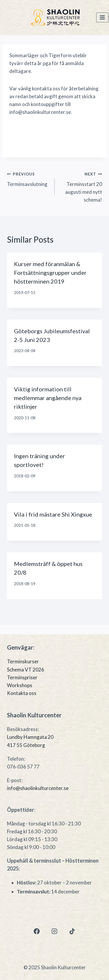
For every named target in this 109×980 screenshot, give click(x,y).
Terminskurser (23, 661)
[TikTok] (72, 931)
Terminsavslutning (28, 178)
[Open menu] (102, 18)
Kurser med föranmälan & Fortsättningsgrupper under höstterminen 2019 (50, 273)
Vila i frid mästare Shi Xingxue (53, 514)
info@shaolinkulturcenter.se (38, 788)
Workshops (20, 685)
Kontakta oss (22, 693)
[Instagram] (54, 931)
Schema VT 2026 (26, 670)
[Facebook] (37, 931)
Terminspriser (22, 677)
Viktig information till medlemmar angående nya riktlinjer (48, 398)
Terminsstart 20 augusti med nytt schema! (81, 186)
